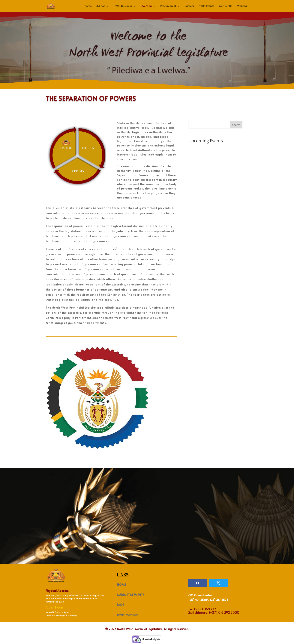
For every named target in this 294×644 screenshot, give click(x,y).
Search (236, 125)
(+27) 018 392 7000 (224, 612)
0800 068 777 (205, 609)
